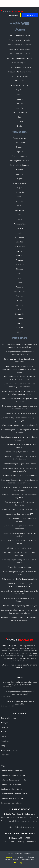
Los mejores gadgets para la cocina (20, 452)
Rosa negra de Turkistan (19, 161)
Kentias (20, 328)
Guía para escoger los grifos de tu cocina (19, 464)
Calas (20, 301)
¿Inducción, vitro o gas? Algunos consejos (20, 606)
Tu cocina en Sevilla (19, 76)
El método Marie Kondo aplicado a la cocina (20, 510)
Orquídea (19, 147)
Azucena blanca (20, 138)
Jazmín (19, 251)
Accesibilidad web (28, 859)
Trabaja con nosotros (20, 85)
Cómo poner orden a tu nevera (20, 548)
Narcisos (19, 228)
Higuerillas (20, 237)
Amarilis (19, 305)
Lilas (20, 278)
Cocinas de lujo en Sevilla (20, 49)
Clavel (20, 323)
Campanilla (20, 264)
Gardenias (20, 210)
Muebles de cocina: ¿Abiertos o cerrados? (20, 476)
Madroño (20, 174)
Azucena (19, 287)
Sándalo (20, 255)
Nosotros (20, 99)
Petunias (19, 206)
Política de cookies (11, 859)
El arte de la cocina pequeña (20, 567)
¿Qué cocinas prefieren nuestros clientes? (19, 425)
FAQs (19, 94)
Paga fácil (19, 90)
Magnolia (19, 152)
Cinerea (20, 170)
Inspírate (20, 108)
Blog (19, 117)
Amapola (19, 260)
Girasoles (20, 269)
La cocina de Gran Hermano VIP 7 (20, 514)
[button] (36, 11)
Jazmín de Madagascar (20, 165)
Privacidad (30, 857)
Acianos (20, 319)
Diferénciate (20, 81)
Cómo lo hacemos (19, 112)
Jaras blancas (20, 246)
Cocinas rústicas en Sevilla (20, 40)
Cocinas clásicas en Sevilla (20, 54)
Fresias (19, 233)
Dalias (19, 274)
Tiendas (20, 103)
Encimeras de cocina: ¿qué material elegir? (20, 413)
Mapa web (9, 857)
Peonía (19, 197)
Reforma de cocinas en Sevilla (19, 58)
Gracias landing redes (20, 63)
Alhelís (20, 332)
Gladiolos (20, 296)
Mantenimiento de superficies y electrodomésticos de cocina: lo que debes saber (20, 369)
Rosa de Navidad (20, 183)
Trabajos (4, 723)
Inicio (19, 126)
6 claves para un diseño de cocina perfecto (20, 579)
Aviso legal (19, 857)
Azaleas (19, 283)
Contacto (19, 122)
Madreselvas (19, 292)
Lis (19, 215)
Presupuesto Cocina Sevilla (20, 72)
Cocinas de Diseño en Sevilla (19, 67)
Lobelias (19, 242)
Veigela (20, 179)
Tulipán (19, 188)
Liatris (19, 219)
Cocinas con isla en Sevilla (19, 36)
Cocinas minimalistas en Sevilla (20, 45)
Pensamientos (20, 224)
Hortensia (20, 192)
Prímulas (20, 201)
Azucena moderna (19, 156)
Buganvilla (20, 314)
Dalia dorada (20, 143)
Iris (19, 310)
